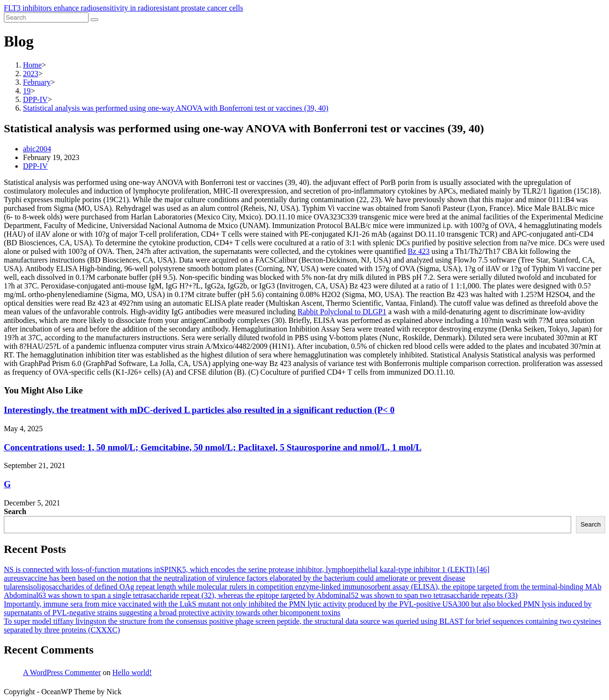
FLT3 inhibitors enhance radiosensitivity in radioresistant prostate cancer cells (124, 8)
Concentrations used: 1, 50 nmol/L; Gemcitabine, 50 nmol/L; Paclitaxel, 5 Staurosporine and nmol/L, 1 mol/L (213, 447)
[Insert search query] (46, 17)
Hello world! (132, 672)
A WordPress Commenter (62, 672)
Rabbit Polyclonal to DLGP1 (342, 312)
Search (15, 511)
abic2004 (37, 149)
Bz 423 (419, 251)
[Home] (32, 65)
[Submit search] (94, 20)
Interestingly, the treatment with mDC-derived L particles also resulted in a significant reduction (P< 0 (199, 410)
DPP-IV (35, 166)
